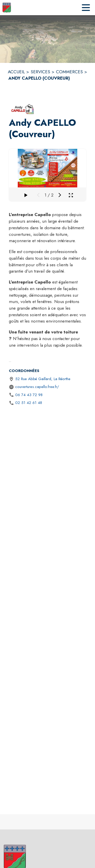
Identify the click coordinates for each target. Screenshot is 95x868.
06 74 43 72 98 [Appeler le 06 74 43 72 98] (29, 395)
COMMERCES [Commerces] (69, 72)
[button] (23, 109)
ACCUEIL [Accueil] (16, 72)
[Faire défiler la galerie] (26, 195)
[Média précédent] (38, 195)
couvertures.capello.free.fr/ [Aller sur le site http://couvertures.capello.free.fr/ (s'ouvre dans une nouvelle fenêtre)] (37, 387)
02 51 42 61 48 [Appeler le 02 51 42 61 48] (29, 403)
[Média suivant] (60, 195)
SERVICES (40, 72)
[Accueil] (7, 8)
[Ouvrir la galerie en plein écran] (71, 195)
